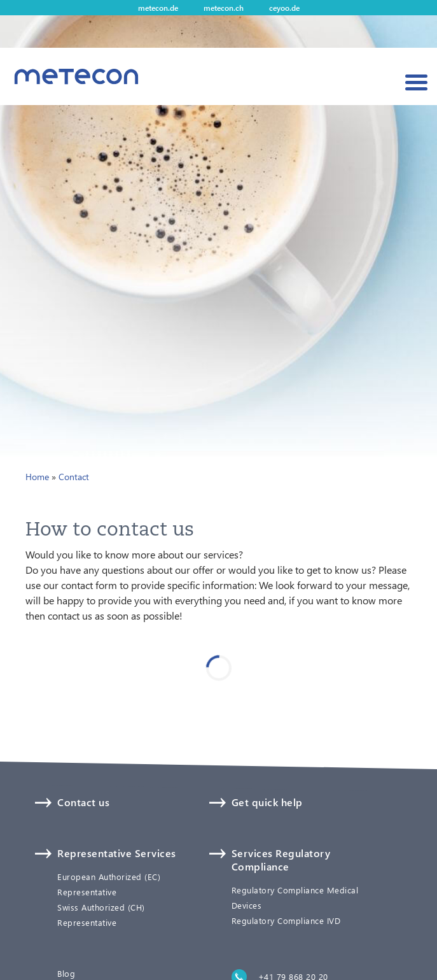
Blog (66, 974)
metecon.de (158, 8)
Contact (74, 477)
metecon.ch (224, 8)
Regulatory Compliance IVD (286, 921)
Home (37, 477)
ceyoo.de (284, 8)
